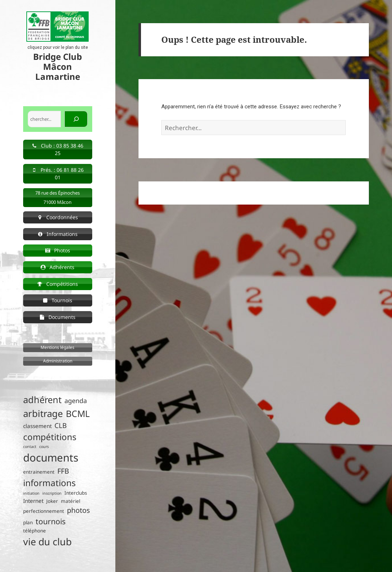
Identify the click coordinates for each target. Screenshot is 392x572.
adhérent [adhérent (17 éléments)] (42, 400)
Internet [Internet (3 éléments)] (33, 501)
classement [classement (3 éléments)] (37, 426)
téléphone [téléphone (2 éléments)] (35, 531)
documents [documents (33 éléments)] (51, 458)
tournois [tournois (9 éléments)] (51, 521)
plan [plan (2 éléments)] (28, 522)
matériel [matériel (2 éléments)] (70, 501)
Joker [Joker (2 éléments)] (52, 501)
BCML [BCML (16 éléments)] (78, 414)
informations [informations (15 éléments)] (49, 483)
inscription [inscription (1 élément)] (52, 493)
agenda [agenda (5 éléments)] (76, 401)
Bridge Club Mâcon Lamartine (58, 66)
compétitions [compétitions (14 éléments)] (50, 437)
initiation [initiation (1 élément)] (31, 493)
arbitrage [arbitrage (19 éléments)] (43, 413)
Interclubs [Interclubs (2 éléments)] (76, 493)
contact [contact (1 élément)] (30, 447)
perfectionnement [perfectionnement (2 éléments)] (44, 511)
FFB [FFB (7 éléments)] (63, 471)
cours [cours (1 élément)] (44, 447)
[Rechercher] (76, 119)
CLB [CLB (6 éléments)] (61, 426)
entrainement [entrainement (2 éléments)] (39, 472)
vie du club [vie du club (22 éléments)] (47, 542)
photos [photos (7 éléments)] (78, 510)
